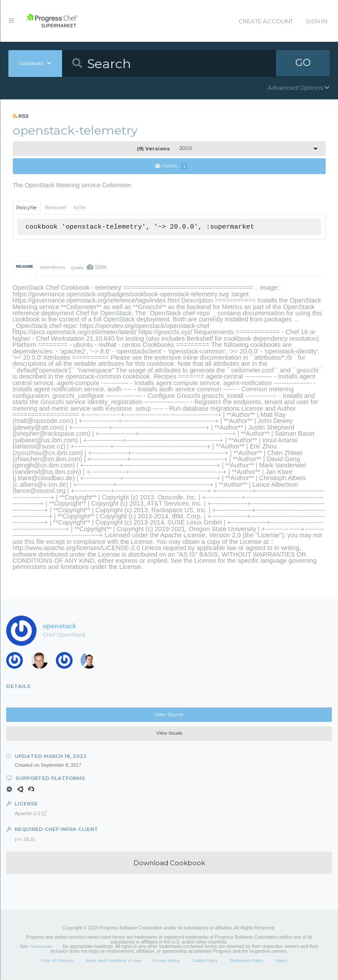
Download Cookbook (169, 863)
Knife (79, 208)
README (24, 266)
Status (281, 960)
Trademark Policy (246, 960)
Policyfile (26, 208)
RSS (21, 116)
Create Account (266, 21)
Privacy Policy (166, 960)
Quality (89, 267)
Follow (171, 166)
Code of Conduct (56, 960)
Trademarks (41, 947)
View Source (169, 715)
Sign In (316, 21)
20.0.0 (164, 149)
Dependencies (52, 267)
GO (303, 63)
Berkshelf (55, 208)
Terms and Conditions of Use (112, 960)
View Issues (169, 734)
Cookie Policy (205, 960)
